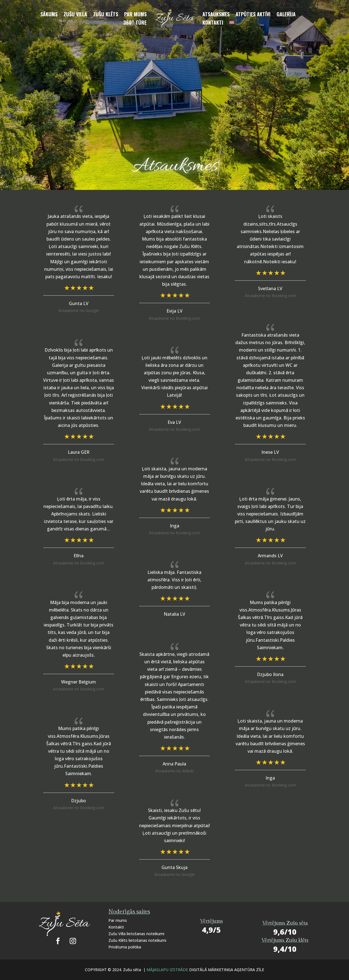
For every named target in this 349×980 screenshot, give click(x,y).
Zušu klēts (106, 15)
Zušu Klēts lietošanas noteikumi (137, 940)
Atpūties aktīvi (253, 15)
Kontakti (213, 23)
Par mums (135, 15)
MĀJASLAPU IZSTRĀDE (168, 970)
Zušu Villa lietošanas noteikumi (136, 934)
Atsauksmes (216, 15)
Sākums (49, 15)
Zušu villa (75, 15)
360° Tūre (135, 23)
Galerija (286, 15)
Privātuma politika (125, 947)
